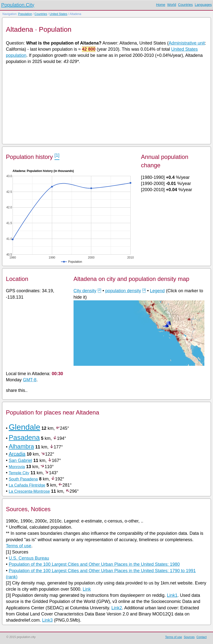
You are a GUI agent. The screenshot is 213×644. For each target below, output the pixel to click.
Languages (203, 5)
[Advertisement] (106, 104)
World (172, 5)
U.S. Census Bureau (29, 558)
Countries (185, 5)
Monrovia (17, 467)
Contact (202, 637)
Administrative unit (187, 43)
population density (123, 291)
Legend (157, 291)
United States (58, 14)
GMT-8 (30, 380)
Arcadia (17, 454)
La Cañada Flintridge (27, 485)
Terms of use (19, 546)
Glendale (24, 427)
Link (87, 589)
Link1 (172, 595)
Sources (189, 637)
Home (160, 5)
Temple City (19, 473)
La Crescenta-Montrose (29, 491)
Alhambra (21, 446)
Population (25, 14)
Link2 (117, 608)
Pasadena (24, 437)
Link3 (47, 620)
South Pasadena (23, 479)
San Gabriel (20, 460)
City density (85, 291)
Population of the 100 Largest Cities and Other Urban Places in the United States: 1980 (94, 564)
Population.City (18, 5)
